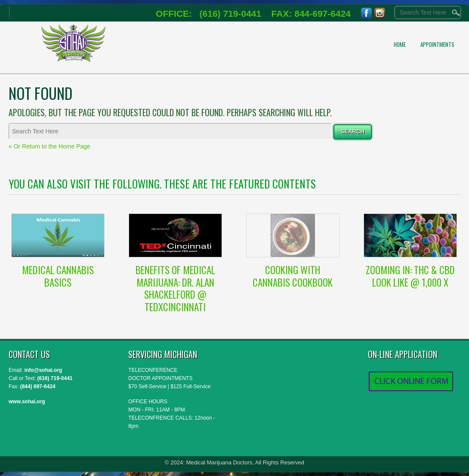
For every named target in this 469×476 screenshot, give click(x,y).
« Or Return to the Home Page (49, 146)
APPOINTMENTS (437, 44)
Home (400, 44)
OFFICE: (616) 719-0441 (208, 14)
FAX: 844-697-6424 (306, 14)
